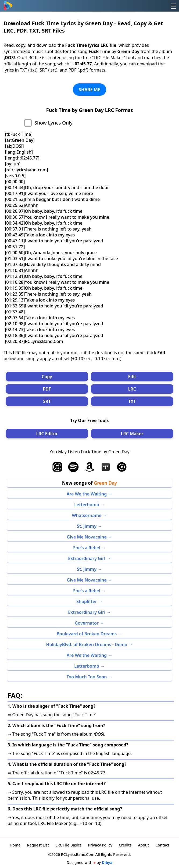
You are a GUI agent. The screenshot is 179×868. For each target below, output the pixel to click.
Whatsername (87, 515)
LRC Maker (132, 434)
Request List (38, 845)
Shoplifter (87, 601)
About (143, 845)
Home (15, 845)
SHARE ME (89, 90)
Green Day (105, 483)
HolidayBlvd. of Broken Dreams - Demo (87, 644)
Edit (132, 377)
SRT (47, 401)
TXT (132, 401)
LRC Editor (47, 434)
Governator (87, 623)
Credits (125, 845)
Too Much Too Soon (87, 677)
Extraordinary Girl (87, 558)
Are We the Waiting (87, 494)
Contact (162, 845)
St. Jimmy (87, 526)
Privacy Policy (100, 845)
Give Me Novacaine (87, 537)
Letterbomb (87, 505)
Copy (47, 377)
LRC (132, 389)
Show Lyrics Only (53, 123)
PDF (47, 389)
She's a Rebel (87, 548)
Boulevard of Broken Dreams (87, 634)
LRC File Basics (68, 845)
